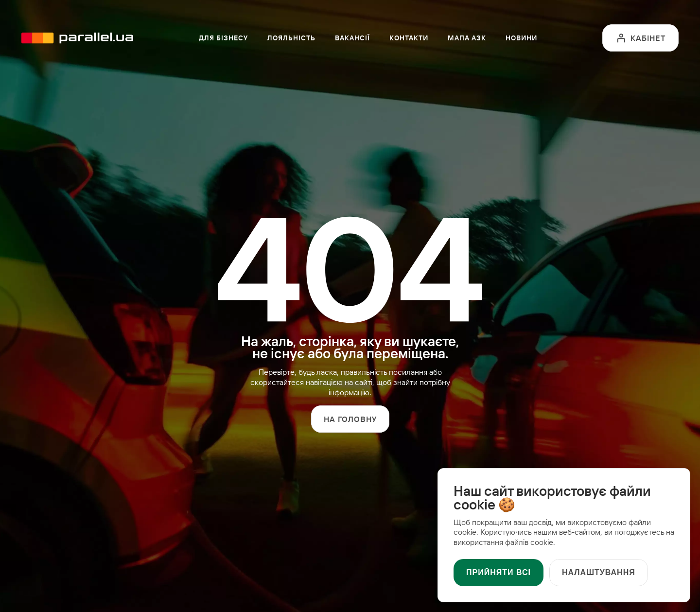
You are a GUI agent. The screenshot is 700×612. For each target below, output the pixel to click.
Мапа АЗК (467, 38)
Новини (521, 38)
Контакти (409, 38)
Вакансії (352, 38)
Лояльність (291, 38)
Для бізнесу (223, 38)
